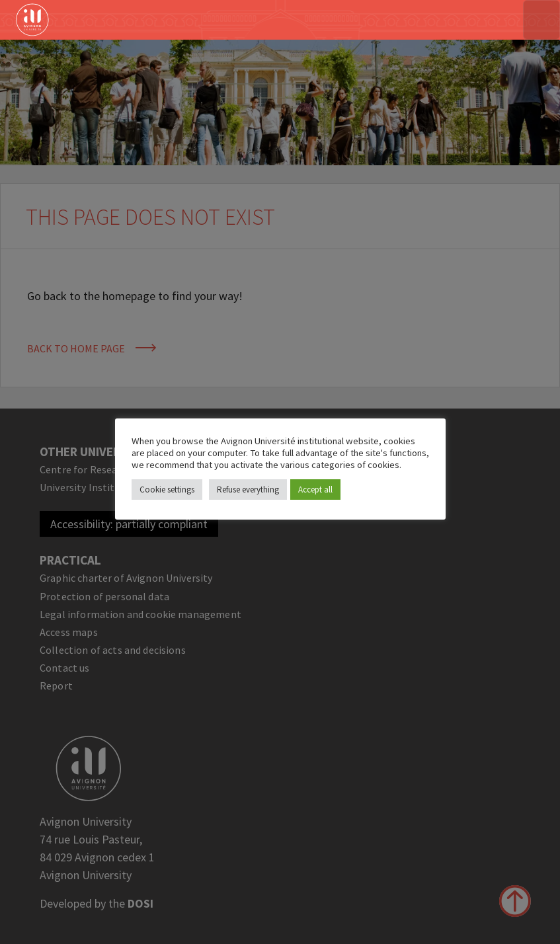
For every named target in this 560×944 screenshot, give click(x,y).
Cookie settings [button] (167, 490)
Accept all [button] (315, 490)
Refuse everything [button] (248, 490)
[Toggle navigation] (541, 20)
